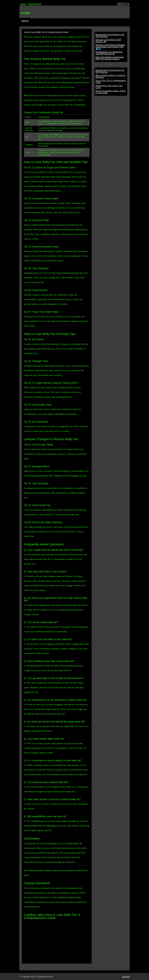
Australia (25, 13)
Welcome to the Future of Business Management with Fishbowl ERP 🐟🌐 (110, 47)
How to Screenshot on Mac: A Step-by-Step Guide (111, 92)
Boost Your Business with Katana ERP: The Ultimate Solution (110, 58)
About (23, 4)
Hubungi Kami (35, 4)
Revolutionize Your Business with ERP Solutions (110, 35)
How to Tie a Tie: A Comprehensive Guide (111, 81)
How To (25, 21)
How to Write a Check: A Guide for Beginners (111, 76)
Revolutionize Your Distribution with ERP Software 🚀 (109, 53)
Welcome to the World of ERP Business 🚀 (108, 41)
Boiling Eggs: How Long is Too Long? (109, 87)
